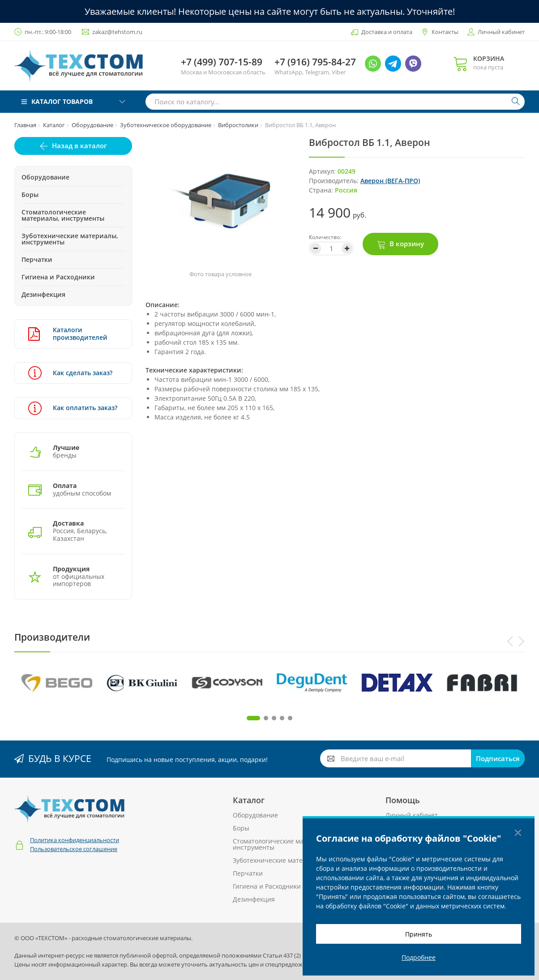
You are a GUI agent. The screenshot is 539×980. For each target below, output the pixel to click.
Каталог (54, 125)
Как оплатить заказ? (73, 408)
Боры (30, 195)
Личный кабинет (501, 32)
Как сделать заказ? (70, 373)
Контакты (445, 32)
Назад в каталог (79, 146)
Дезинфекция (43, 294)
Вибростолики (238, 125)
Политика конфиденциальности (75, 840)
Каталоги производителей (68, 334)
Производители (52, 637)
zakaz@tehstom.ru (117, 32)
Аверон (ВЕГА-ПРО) (390, 181)
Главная (25, 125)
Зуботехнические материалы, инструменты (70, 239)
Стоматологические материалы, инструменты (63, 215)
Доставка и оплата (387, 32)
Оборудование (92, 125)
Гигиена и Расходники (58, 277)
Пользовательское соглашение (74, 849)
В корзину (407, 244)
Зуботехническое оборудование (166, 125)
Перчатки (37, 259)
